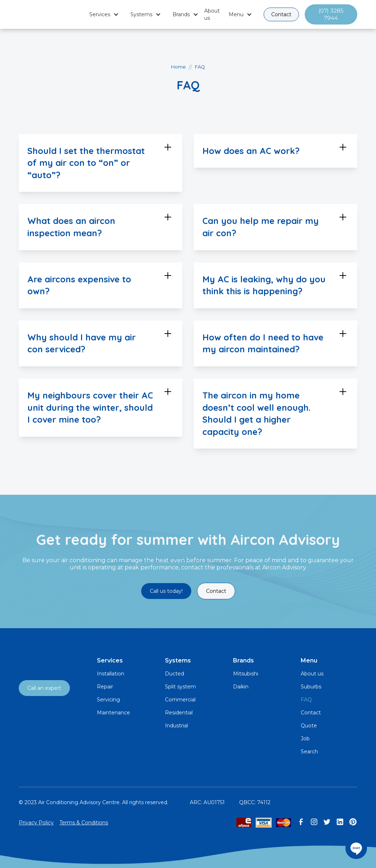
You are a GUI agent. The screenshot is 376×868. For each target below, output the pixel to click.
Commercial (180, 700)
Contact (281, 14)
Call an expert (44, 688)
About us (212, 14)
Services (100, 14)
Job (305, 739)
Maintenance (113, 713)
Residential (179, 713)
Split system (180, 687)
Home (178, 67)
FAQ (306, 700)
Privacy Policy (36, 823)
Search (309, 752)
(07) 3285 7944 (331, 14)
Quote (309, 726)
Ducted (174, 674)
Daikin (241, 687)
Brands (181, 14)
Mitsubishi (246, 674)
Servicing (108, 700)
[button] (104, 14)
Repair (105, 687)
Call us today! (166, 591)
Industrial (176, 726)
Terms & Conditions (84, 823)
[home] (51, 14)
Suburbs (311, 687)
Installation (111, 674)
